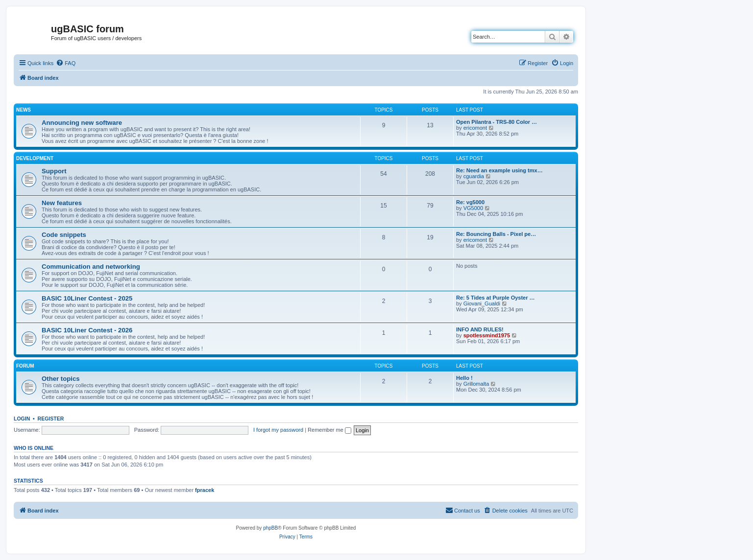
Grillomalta (476, 384)
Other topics (61, 379)
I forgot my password (278, 430)
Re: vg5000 (470, 202)
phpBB (270, 528)
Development (35, 158)
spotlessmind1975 (487, 335)
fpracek (205, 490)
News (24, 110)
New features (62, 203)
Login (22, 419)
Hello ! (464, 378)
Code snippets (64, 235)
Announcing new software (82, 123)
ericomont (475, 128)
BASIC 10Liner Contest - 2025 (87, 298)
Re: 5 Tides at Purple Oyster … (496, 298)
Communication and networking (91, 267)
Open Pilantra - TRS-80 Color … (497, 122)
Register (51, 419)
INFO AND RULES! (480, 329)
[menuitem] (66, 63)
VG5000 (473, 208)
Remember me (329, 430)
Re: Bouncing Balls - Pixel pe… (496, 234)
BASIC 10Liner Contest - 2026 (87, 330)
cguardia (474, 176)
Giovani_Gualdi (482, 303)
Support (54, 171)
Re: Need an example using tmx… (499, 170)
